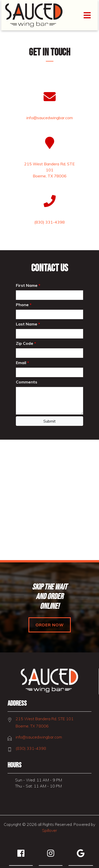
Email (22, 363)
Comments (27, 382)
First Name (28, 285)
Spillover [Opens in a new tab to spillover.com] (49, 830)
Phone (24, 305)
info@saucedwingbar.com (39, 737)
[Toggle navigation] (87, 15)
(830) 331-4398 (31, 748)
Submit (49, 421)
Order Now (50, 625)
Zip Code (26, 343)
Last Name (28, 324)
